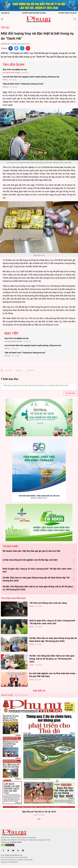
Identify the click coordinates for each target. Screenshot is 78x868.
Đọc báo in (5, 13)
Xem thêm (39, 823)
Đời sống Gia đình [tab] (21, 695)
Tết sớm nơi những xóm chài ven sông (48, 603)
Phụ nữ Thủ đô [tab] (7, 695)
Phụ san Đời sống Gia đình (11, 73)
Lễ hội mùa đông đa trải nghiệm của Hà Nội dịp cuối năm (30, 560)
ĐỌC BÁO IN (39, 691)
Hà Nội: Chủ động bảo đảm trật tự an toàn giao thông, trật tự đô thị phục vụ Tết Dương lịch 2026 (52, 659)
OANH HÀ (19, 370)
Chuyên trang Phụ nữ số (67, 13)
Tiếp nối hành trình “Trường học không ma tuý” (23, 84)
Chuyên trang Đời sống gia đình (34, 13)
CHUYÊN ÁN (30, 370)
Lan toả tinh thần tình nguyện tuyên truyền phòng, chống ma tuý (31, 77)
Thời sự (5, 80)
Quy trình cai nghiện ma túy (15, 69)
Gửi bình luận (70, 393)
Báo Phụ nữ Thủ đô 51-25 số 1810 (39, 812)
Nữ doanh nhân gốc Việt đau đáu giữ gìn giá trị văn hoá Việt (31, 551)
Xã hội (5, 27)
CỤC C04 (8, 370)
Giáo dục (6, 87)
